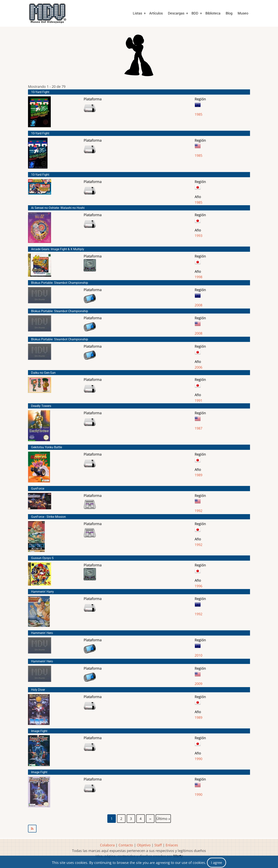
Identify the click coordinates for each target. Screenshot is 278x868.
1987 (198, 428)
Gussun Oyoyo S (42, 558)
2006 (198, 367)
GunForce (38, 489)
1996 (198, 586)
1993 (198, 236)
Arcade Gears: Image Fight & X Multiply (58, 249)
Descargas (176, 13)
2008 (198, 305)
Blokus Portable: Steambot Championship (60, 283)
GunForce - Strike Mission (48, 517)
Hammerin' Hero (42, 633)
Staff (158, 845)
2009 (198, 684)
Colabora (107, 845)
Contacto (126, 845)
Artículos (156, 13)
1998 (198, 277)
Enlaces (172, 845)
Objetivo (144, 845)
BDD (195, 13)
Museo (243, 13)
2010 (198, 655)
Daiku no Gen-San (43, 373)
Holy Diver (38, 690)
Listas (137, 13)
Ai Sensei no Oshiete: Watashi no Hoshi (58, 208)
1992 (198, 511)
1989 (198, 475)
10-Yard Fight (40, 92)
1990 (198, 759)
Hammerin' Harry (42, 592)
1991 (198, 400)
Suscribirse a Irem (139, 829)
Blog (229, 13)
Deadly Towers (41, 406)
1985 (198, 114)
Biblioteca (213, 13)
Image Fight (39, 731)
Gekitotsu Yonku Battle (47, 447)
